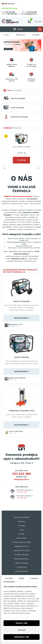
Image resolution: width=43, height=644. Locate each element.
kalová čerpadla (21, 563)
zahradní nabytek (21, 571)
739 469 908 (12, 14)
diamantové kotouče (21, 550)
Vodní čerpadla (22, 357)
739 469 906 (32, 12)
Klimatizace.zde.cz (19, 259)
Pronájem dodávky (22, 555)
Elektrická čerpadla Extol (22, 411)
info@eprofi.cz (31, 14)
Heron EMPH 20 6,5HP (21, 147)
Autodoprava (21, 567)
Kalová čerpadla (21, 301)
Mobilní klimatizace (21, 559)
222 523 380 (10, 12)
